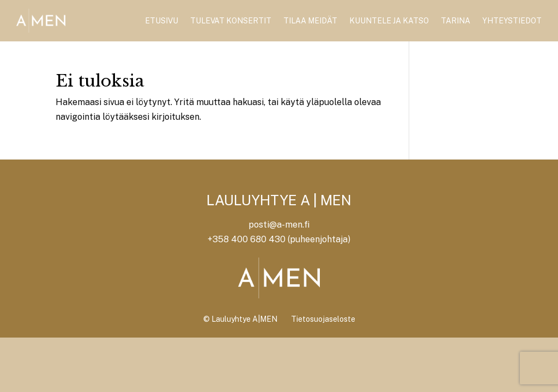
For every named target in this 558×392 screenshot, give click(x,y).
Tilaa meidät (310, 21)
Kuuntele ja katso (389, 21)
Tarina (456, 21)
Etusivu (162, 21)
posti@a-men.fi (279, 225)
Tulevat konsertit (231, 21)
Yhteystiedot (512, 21)
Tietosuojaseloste (323, 319)
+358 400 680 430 (247, 239)
